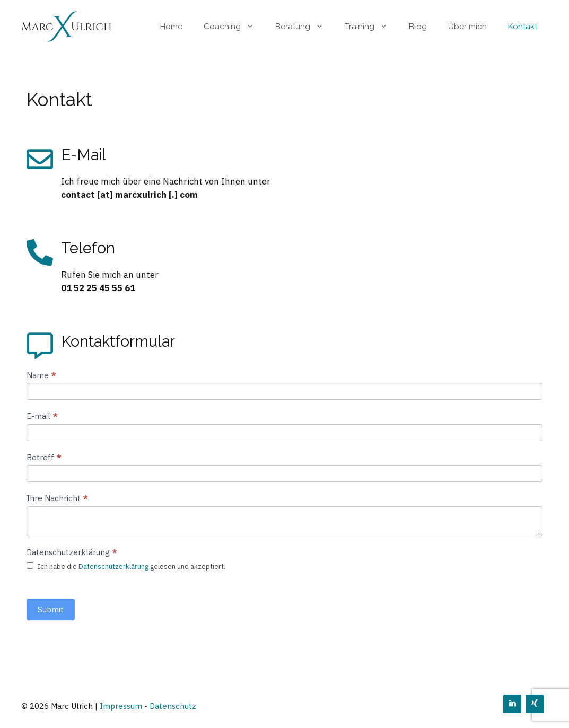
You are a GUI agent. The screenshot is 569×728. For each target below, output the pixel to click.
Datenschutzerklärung (113, 567)
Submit (51, 609)
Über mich (467, 27)
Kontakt (523, 27)
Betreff (44, 457)
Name (41, 375)
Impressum (121, 706)
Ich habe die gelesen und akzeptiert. (126, 567)
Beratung (305, 27)
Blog (418, 27)
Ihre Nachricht (57, 498)
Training (371, 27)
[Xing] (535, 704)
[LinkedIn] (512, 704)
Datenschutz (173, 706)
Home (171, 27)
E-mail (42, 416)
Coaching (234, 27)
